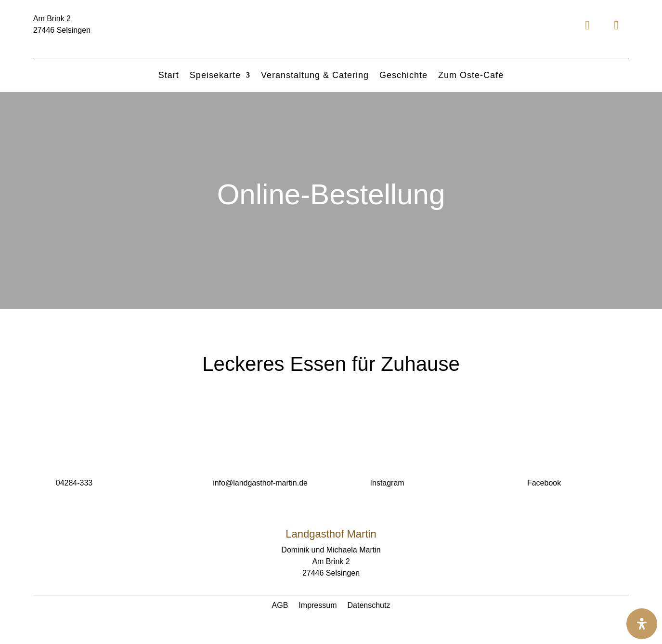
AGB (280, 606)
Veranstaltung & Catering (315, 76)
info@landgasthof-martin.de (260, 483)
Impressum (318, 606)
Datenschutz (369, 606)
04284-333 (74, 483)
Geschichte (403, 76)
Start (169, 76)
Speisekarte (215, 76)
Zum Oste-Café (471, 76)
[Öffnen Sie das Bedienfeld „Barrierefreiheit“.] (642, 624)
